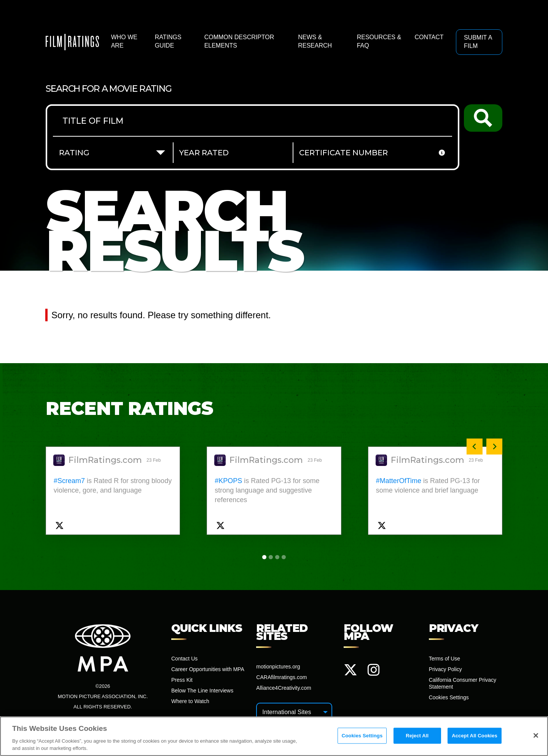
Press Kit (182, 680)
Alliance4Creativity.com (284, 688)
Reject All (417, 736)
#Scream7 (69, 481)
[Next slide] (494, 447)
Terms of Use (444, 659)
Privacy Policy (445, 669)
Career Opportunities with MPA (208, 669)
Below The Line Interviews (202, 691)
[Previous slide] (475, 447)
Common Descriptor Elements (239, 41)
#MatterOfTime (399, 481)
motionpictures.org (278, 667)
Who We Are (124, 41)
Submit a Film (478, 42)
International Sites (287, 712)
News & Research (315, 41)
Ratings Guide (168, 41)
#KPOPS (228, 481)
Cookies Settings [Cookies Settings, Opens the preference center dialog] (362, 736)
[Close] (536, 736)
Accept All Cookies (475, 736)
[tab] (264, 557)
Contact (429, 37)
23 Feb (154, 460)
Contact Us (184, 659)
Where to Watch (190, 701)
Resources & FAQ (379, 41)
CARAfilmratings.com (281, 677)
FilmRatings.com (105, 460)
